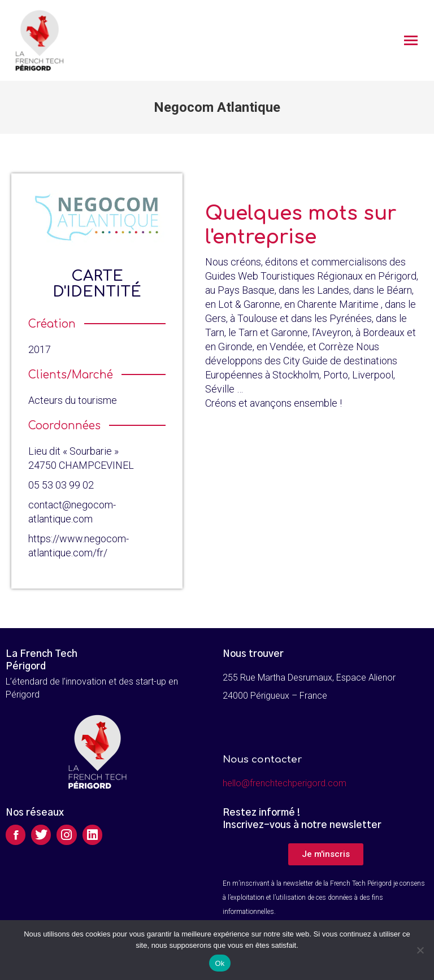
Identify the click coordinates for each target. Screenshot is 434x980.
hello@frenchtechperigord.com (285, 783)
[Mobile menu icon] (411, 40)
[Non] (420, 950)
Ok (220, 963)
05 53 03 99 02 (61, 485)
